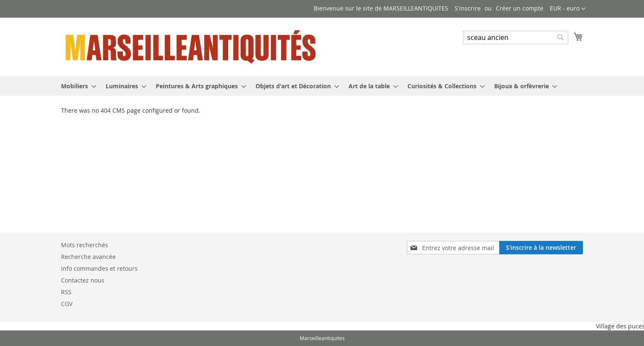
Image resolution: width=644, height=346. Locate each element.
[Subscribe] (541, 248)
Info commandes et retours (99, 268)
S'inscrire (468, 8)
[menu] (322, 86)
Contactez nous (83, 280)
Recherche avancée (88, 257)
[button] (568, 9)
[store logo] (192, 46)
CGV (67, 304)
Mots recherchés (85, 245)
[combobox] (516, 37)
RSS (66, 292)
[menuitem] (76, 86)
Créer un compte (520, 8)
